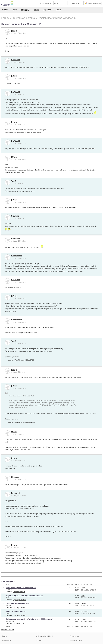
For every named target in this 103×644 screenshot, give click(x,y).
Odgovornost (74, 636)
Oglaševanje (7, 640)
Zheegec (15, 477)
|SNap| (14, 31)
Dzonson (84, 611)
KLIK (6, 521)
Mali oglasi (26, 10)
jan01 (83, 588)
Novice (5, 10)
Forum (14, 10)
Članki (37, 10)
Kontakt (39, 640)
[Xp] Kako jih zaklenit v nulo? (18, 603)
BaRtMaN (15, 60)
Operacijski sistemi (20, 600)
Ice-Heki (9, 605)
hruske (8, 613)
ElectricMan (17, 256)
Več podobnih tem (8, 630)
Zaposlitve (47, 10)
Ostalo (58, 10)
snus (8, 598)
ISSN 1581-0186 (76, 640)
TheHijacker (10, 621)
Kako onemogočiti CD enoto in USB (21, 588)
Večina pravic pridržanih (45, 636)
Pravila (5, 636)
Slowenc (15, 216)
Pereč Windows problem (16, 611)
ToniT (14, 181)
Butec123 (9, 590)
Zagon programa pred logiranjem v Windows (25, 596)
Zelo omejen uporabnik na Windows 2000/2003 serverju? (30, 619)
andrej (14, 432)
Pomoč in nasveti (19, 592)
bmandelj (15, 493)
